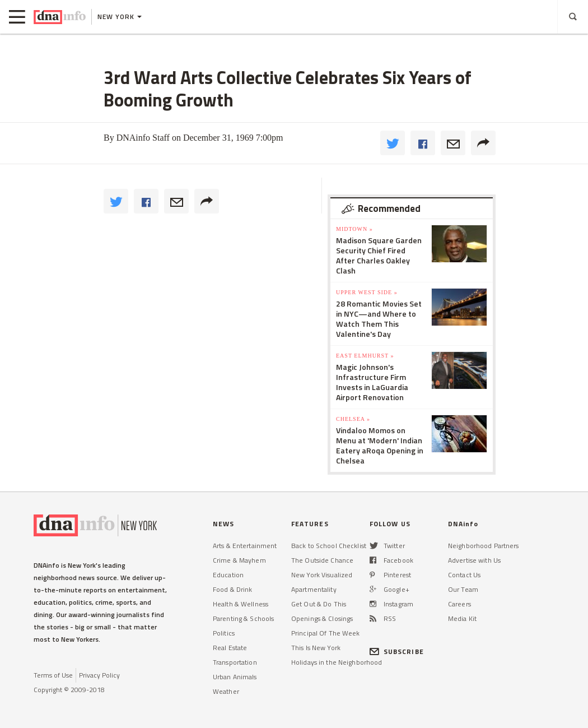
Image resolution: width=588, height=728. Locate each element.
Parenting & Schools (243, 618)
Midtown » (354, 229)
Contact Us (464, 575)
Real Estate (230, 648)
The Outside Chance (322, 560)
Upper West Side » (367, 292)
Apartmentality (314, 589)
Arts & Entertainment (245, 546)
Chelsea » (353, 419)
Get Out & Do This (319, 604)
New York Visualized (322, 575)
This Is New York (316, 648)
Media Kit (462, 618)
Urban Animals (235, 677)
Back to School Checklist (329, 546)
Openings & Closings (322, 618)
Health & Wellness (241, 604)
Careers (459, 604)
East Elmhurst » (365, 356)
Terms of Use (53, 675)
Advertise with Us (474, 560)
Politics (224, 633)
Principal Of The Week (326, 633)
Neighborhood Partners (484, 546)
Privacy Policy (99, 675)
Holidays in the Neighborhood (337, 662)
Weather (226, 691)
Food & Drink (232, 589)
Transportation (235, 662)
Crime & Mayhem (239, 560)
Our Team (463, 589)
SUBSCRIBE (397, 652)
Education (228, 575)
